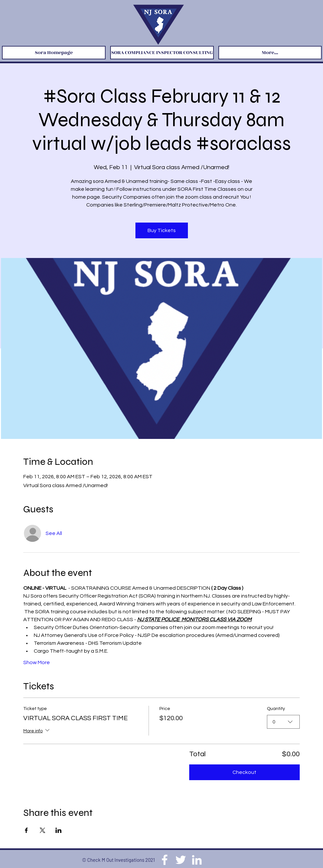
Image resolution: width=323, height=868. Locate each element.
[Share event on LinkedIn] (59, 830)
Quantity (276, 709)
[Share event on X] (42, 830)
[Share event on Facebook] (26, 830)
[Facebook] (165, 860)
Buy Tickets (162, 230)
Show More (37, 662)
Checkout (244, 772)
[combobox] (283, 722)
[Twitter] (181, 860)
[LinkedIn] (197, 860)
